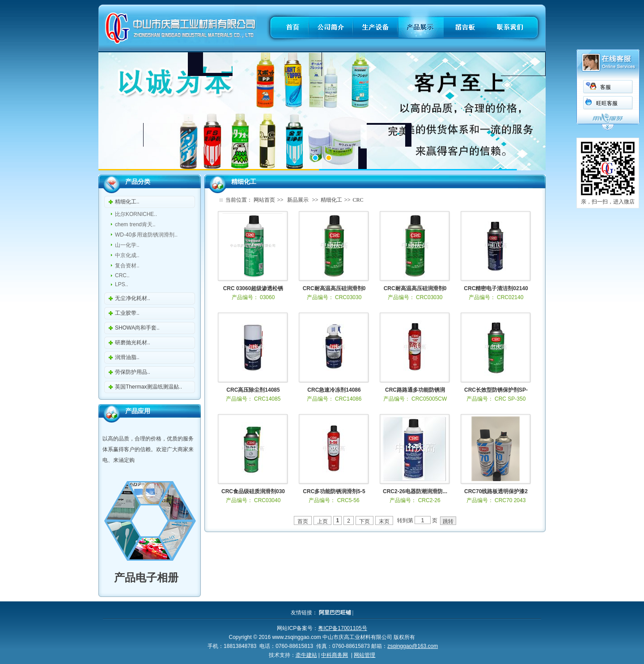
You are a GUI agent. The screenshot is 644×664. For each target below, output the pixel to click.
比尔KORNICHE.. (136, 214)
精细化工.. (127, 202)
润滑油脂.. (127, 357)
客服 (606, 87)
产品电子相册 (141, 577)
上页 (322, 521)
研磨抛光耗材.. (133, 343)
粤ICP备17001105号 (342, 628)
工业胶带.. (127, 313)
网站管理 (364, 655)
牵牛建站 (306, 655)
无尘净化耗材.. (133, 298)
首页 (303, 521)
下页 (364, 521)
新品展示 (298, 200)
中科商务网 (335, 655)
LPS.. (121, 284)
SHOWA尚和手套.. (137, 328)
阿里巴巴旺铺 (335, 613)
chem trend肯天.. (135, 224)
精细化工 (331, 200)
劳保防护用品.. (133, 372)
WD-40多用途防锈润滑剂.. (146, 235)
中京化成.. (127, 255)
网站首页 (264, 200)
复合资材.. (127, 266)
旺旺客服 (607, 103)
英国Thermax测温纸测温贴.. (148, 387)
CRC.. (122, 275)
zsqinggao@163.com (413, 646)
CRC (358, 200)
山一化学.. (127, 245)
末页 (384, 521)
